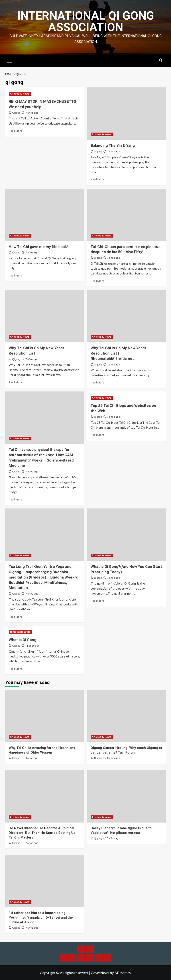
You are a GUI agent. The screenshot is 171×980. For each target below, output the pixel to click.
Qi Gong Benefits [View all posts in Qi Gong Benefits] (20, 632)
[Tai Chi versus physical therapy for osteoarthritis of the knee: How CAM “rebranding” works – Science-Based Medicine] (45, 418)
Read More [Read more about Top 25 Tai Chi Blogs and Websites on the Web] (97, 435)
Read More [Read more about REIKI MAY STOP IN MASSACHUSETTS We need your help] (15, 131)
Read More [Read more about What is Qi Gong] (15, 669)
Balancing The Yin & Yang (113, 145)
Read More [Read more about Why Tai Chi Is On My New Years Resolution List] (15, 382)
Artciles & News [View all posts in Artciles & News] (20, 94)
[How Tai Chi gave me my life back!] (45, 215)
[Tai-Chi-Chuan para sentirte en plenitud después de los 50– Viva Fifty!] (127, 215)
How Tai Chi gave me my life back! (38, 247)
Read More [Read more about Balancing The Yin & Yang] (97, 179)
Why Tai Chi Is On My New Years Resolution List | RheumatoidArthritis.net (118, 353)
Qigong (16, 113)
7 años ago (32, 113)
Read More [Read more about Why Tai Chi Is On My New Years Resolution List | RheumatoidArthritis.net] (97, 382)
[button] (10, 60)
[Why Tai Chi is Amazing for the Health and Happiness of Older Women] (45, 716)
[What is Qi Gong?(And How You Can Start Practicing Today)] (127, 535)
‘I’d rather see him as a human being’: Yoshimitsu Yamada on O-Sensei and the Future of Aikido (41, 917)
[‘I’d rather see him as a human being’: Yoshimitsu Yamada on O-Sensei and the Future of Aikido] (45, 881)
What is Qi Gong (22, 640)
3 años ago (32, 758)
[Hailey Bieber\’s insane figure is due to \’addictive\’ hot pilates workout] (127, 796)
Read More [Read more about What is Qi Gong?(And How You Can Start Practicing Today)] (97, 601)
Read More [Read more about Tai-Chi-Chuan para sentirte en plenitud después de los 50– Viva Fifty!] (97, 281)
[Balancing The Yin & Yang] (127, 114)
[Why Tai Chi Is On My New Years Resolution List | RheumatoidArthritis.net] (127, 316)
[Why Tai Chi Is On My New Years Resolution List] (45, 316)
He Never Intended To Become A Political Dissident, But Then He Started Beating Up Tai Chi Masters (42, 833)
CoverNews (100, 973)
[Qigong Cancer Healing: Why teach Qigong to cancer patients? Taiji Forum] (127, 716)
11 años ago (33, 646)
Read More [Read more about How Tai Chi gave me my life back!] (15, 275)
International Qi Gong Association (86, 21)
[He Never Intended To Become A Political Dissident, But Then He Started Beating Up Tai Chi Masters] (45, 796)
